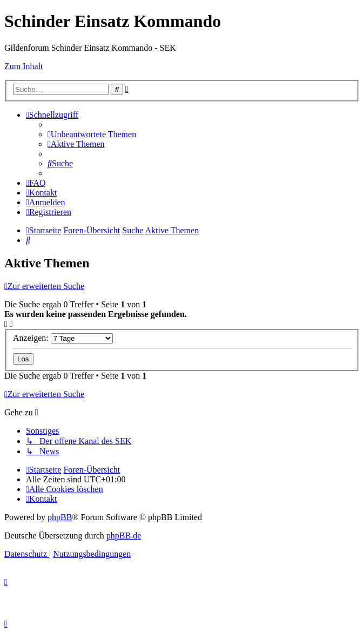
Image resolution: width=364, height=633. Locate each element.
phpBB (60, 517)
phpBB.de (124, 536)
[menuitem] (92, 134)
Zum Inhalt (24, 66)
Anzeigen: (63, 338)
